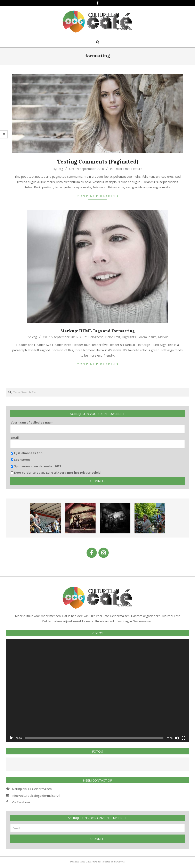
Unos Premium (93, 862)
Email (15, 438)
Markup (163, 337)
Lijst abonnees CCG (27, 453)
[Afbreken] (177, 738)
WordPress (119, 862)
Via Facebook (21, 802)
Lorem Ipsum (147, 337)
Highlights (129, 337)
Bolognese (96, 337)
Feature (137, 169)
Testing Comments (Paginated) (98, 162)
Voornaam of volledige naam (32, 422)
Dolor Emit (122, 169)
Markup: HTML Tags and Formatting (98, 331)
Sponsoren (20, 460)
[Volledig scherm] (184, 738)
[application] (97, 691)
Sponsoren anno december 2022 (36, 466)
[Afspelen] (11, 738)
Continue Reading (98, 196)
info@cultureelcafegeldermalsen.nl (36, 795)
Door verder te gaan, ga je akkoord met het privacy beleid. (56, 473)
